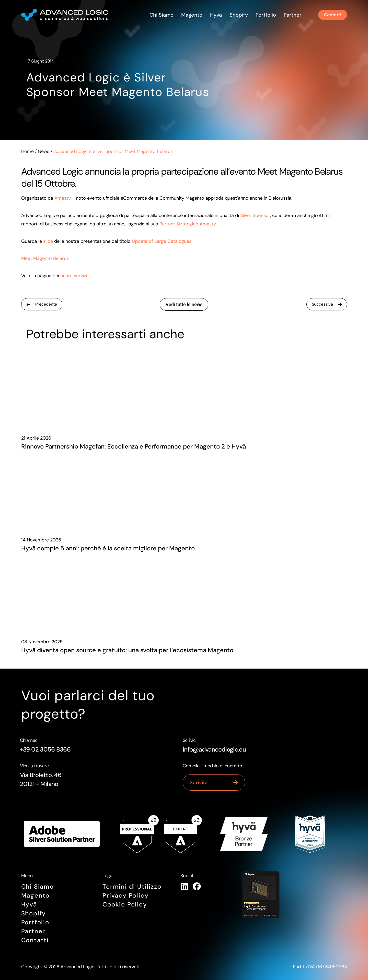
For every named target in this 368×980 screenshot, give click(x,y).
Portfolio (265, 15)
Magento (191, 15)
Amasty (62, 198)
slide (48, 241)
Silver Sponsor (255, 215)
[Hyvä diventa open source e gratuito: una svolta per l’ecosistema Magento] (184, 593)
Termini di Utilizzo (132, 887)
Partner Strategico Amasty (188, 224)
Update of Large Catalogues (162, 241)
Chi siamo (160, 15)
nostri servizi (74, 276)
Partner (292, 15)
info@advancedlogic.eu (214, 749)
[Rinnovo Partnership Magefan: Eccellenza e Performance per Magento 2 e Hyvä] (184, 389)
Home (27, 151)
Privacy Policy (125, 896)
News (44, 151)
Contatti (35, 940)
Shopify (238, 15)
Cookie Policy (125, 905)
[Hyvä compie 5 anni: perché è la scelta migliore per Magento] (184, 491)
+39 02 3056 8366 (45, 749)
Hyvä (215, 15)
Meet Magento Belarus (45, 258)
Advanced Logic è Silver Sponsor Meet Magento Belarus (99, 85)
